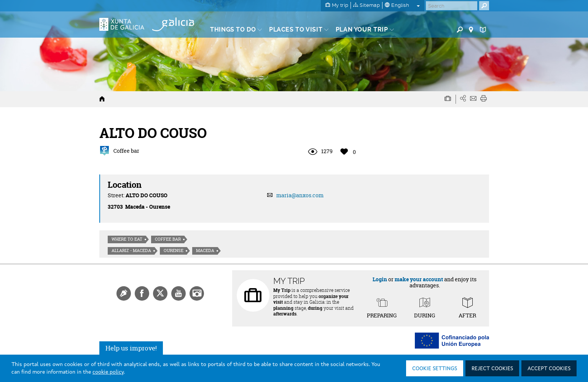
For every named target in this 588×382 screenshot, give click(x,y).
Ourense (174, 250)
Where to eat (127, 239)
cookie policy (108, 372)
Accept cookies (549, 369)
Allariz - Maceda (131, 250)
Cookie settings (435, 369)
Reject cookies (492, 369)
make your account (419, 279)
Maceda (205, 250)
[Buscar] (452, 6)
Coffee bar (168, 239)
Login (380, 279)
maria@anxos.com (300, 195)
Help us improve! (131, 348)
